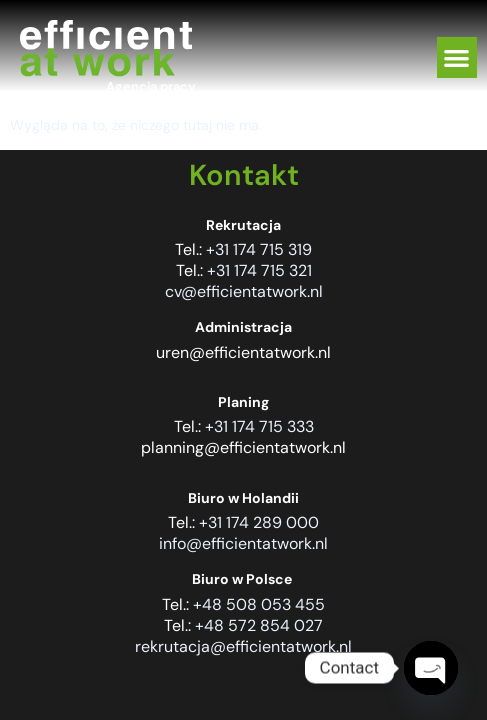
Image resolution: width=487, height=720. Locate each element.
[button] (457, 57)
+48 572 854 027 (259, 625)
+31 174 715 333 (259, 426)
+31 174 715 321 (259, 270)
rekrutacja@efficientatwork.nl (243, 646)
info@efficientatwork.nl (243, 543)
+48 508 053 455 (259, 604)
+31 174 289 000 (259, 522)
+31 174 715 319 (259, 249)
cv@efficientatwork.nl (244, 291)
